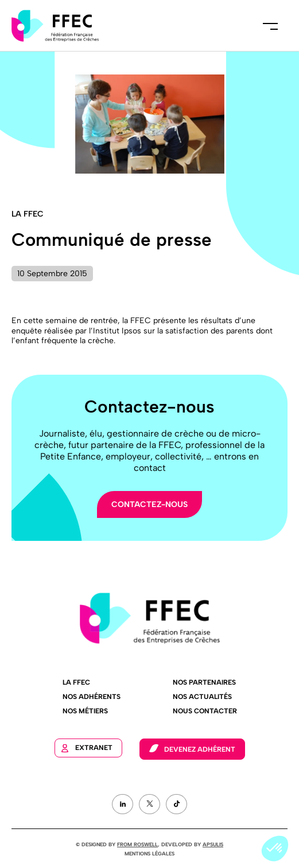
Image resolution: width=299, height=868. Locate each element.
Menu (270, 26)
